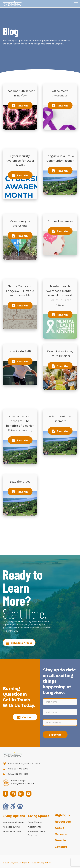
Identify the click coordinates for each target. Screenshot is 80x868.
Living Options (14, 816)
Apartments (35, 827)
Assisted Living (11, 827)
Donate (60, 840)
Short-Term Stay (12, 832)
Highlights (63, 815)
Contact (61, 847)
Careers (61, 834)
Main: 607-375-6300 (18, 769)
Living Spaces (39, 816)
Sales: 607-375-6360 (18, 774)
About (59, 828)
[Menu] (76, 4)
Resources (63, 822)
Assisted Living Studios (36, 833)
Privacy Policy (44, 863)
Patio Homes (35, 822)
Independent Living (13, 822)
